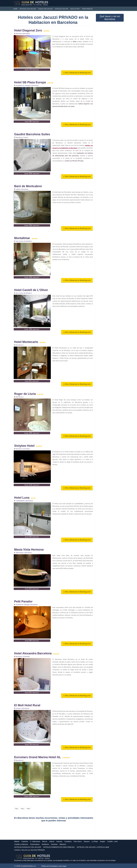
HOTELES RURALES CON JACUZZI (28, 847)
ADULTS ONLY (75, 9)
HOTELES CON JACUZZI (28, 9)
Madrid (17, 841)
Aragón (103, 841)
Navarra (87, 841)
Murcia (45, 841)
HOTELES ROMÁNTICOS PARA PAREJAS (59, 847)
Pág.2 (23, 809)
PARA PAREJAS (87, 9)
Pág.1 (17, 809)
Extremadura (35, 844)
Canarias (54, 844)
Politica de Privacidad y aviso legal (54, 866)
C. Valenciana (35, 841)
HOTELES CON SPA (62, 9)
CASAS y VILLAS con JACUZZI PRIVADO (29, 850)
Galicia (52, 841)
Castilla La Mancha (21, 844)
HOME (15, 9)
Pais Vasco (78, 841)
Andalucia (45, 844)
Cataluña (25, 841)
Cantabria (68, 841)
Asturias (59, 841)
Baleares (63, 844)
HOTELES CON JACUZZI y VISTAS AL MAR (93, 847)
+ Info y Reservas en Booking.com (77, 73)
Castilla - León (113, 841)
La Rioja (95, 841)
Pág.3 (28, 809)
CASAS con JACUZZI (45, 9)
